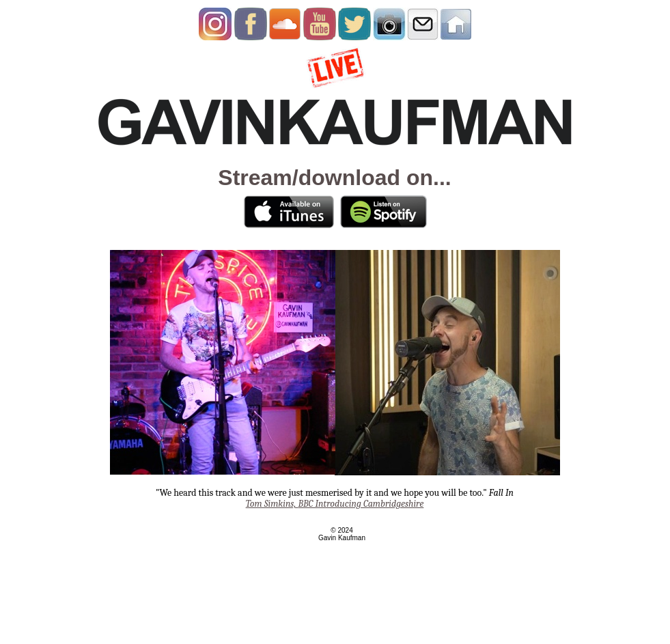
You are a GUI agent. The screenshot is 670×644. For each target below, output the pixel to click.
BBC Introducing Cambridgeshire (335, 504)
